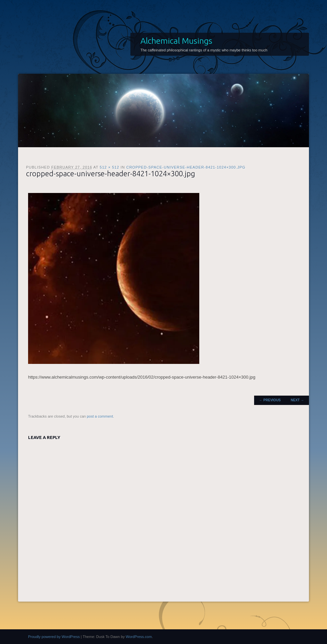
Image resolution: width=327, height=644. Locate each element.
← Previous (270, 400)
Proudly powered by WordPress (54, 637)
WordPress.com (139, 637)
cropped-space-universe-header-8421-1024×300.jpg (186, 167)
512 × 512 (109, 167)
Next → (297, 400)
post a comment (100, 416)
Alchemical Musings (176, 41)
